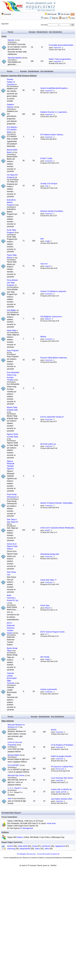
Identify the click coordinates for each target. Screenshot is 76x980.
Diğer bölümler (8, 721)
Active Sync (45, 605)
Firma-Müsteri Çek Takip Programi (12, 283)
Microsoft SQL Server (16, 775)
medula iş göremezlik (49, 689)
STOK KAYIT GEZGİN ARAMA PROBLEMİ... (58, 528)
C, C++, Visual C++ (15, 788)
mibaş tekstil (23, 846)
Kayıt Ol (65, 18)
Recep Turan (60, 769)
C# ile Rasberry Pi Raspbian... (63, 745)
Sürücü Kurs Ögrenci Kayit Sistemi (12, 546)
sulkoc (37, 849)
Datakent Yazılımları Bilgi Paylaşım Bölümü (19, 76)
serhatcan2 (46, 846)
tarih (42, 239)
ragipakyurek (60, 846)
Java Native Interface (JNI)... (62, 799)
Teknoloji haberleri (15, 58)
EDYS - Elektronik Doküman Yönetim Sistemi (11, 628)
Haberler (11, 40)
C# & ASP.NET (13, 765)
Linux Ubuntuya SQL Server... (63, 778)
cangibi (47, 241)
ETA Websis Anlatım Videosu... (52, 135)
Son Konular (65, 14)
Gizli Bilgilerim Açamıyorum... (52, 317)
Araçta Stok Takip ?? (48, 580)
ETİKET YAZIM (46, 159)
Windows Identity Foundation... (52, 211)
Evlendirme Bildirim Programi (11, 202)
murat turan (57, 48)
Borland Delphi (13, 755)
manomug (11, 849)
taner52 (48, 530)
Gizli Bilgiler (11, 310)
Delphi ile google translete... (62, 756)
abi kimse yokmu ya (48, 444)
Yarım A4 (44, 264)
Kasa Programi (13, 351)
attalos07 (48, 319)
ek (46, 634)
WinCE (54, 730)
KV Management (27, 828)
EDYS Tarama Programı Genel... (53, 632)
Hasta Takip (11, 330)
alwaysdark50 (25, 849)
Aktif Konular (52, 14)
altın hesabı (45, 657)
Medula (43, 337)
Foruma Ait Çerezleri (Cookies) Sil (48, 854)
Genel (4, 36)
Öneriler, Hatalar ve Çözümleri (11, 82)
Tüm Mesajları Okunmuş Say (26, 854)
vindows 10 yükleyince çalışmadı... (54, 291)
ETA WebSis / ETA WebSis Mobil (12, 130)
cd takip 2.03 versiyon (49, 184)
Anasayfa (8, 14)
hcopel (35, 846)
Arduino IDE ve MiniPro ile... (62, 789)
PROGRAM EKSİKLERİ (50, 554)
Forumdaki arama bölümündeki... (62, 45)
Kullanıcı (5, 832)
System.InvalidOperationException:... (55, 88)
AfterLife (48, 608)
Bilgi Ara (54, 18)
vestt (47, 186)
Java (9, 798)
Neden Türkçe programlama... (60, 59)
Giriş (73, 18)
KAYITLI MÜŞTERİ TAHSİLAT (52, 417)
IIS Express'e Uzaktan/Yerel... (63, 767)
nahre (47, 849)
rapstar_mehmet (61, 792)
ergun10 (48, 266)
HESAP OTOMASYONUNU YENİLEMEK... (57, 503)
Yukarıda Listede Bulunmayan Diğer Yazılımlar (12, 678)
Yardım (46, 18)
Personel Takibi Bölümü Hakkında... (54, 358)
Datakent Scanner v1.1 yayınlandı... (54, 112)
